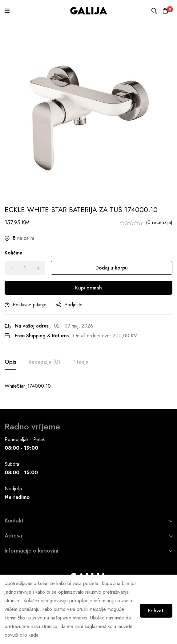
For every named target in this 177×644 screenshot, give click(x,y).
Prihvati (152, 608)
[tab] (10, 362)
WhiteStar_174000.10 (28, 386)
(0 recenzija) (159, 222)
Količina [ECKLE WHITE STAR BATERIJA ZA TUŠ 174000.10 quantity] (14, 253)
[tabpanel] (88, 386)
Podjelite (73, 305)
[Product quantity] (25, 268)
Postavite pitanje (30, 305)
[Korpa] (165, 11)
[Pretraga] (152, 11)
